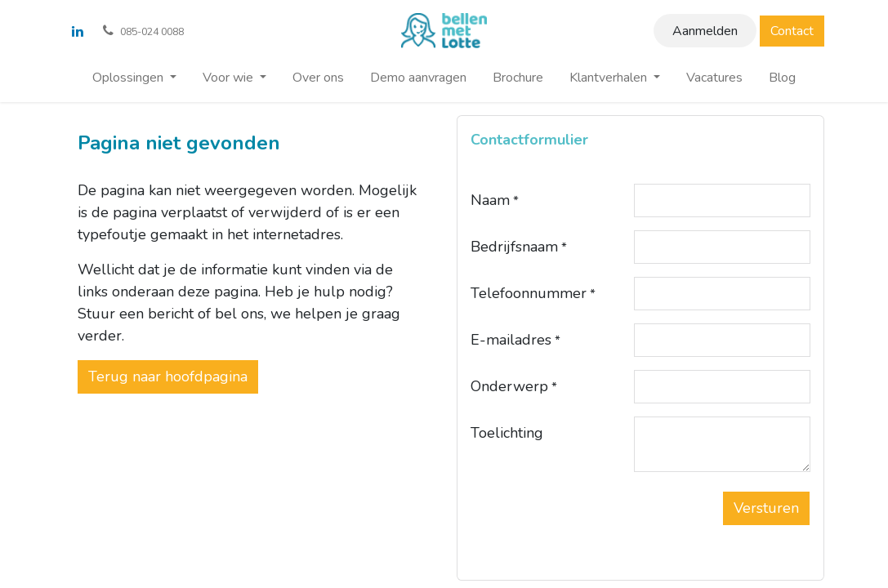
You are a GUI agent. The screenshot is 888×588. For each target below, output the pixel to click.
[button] (766, 508)
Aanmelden (705, 31)
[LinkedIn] (78, 31)
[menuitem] (134, 78)
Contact (792, 31)
